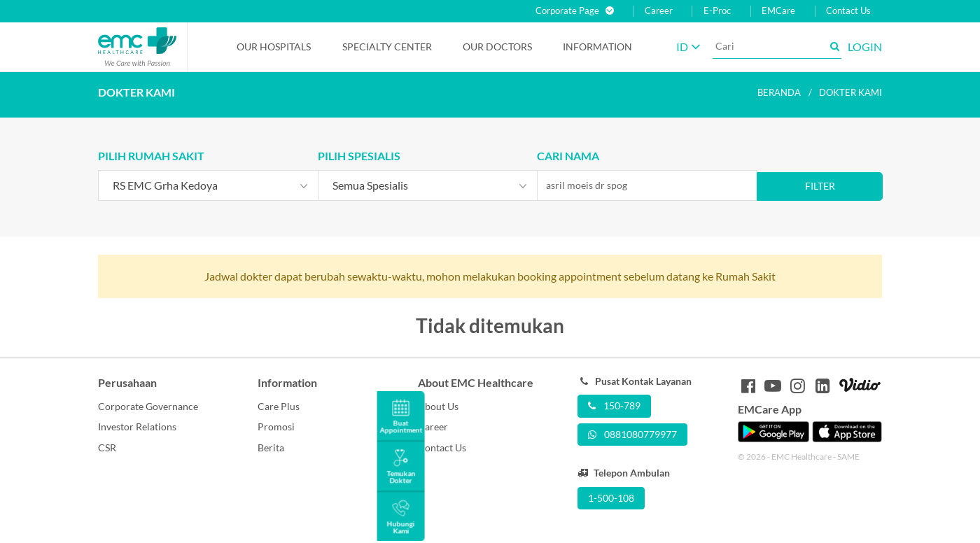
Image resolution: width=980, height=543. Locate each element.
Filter (820, 186)
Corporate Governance (148, 406)
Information (597, 47)
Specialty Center (387, 47)
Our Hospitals (274, 47)
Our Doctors (497, 47)
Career (659, 11)
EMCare (778, 11)
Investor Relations (137, 426)
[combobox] (208, 185)
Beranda (779, 92)
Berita (271, 447)
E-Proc (717, 11)
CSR (107, 447)
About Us (438, 406)
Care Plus (279, 406)
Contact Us (848, 11)
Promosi (276, 426)
